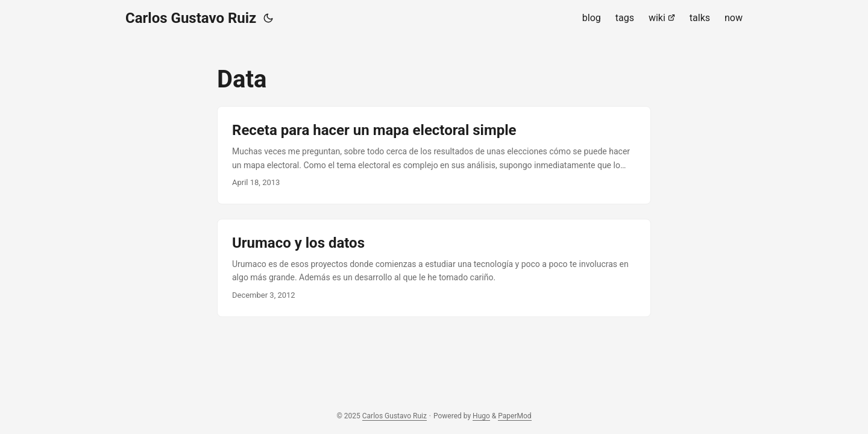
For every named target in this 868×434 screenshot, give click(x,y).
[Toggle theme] (268, 18)
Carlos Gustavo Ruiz (191, 18)
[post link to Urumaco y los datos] (434, 268)
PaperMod (514, 416)
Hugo (481, 416)
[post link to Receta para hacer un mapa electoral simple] (434, 155)
